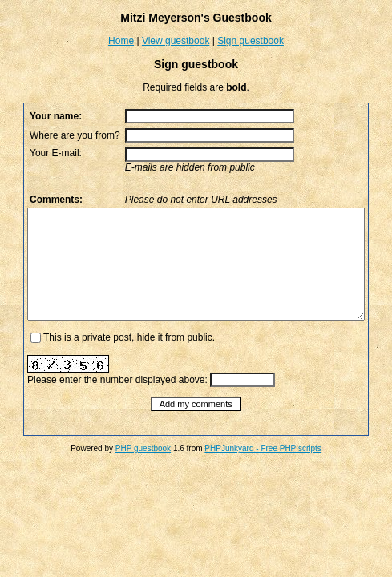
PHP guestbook (143, 470)
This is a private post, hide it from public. (106, 359)
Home (121, 41)
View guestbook (176, 41)
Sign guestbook (251, 41)
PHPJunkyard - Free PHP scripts (263, 470)
